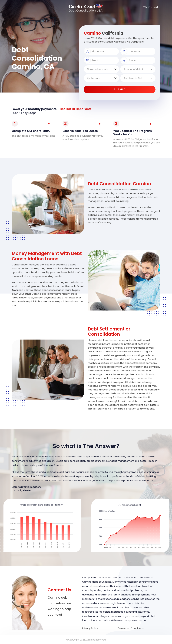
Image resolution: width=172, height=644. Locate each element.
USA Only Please (21, 490)
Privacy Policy (90, 628)
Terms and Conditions (131, 628)
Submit (120, 89)
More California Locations (27, 487)
